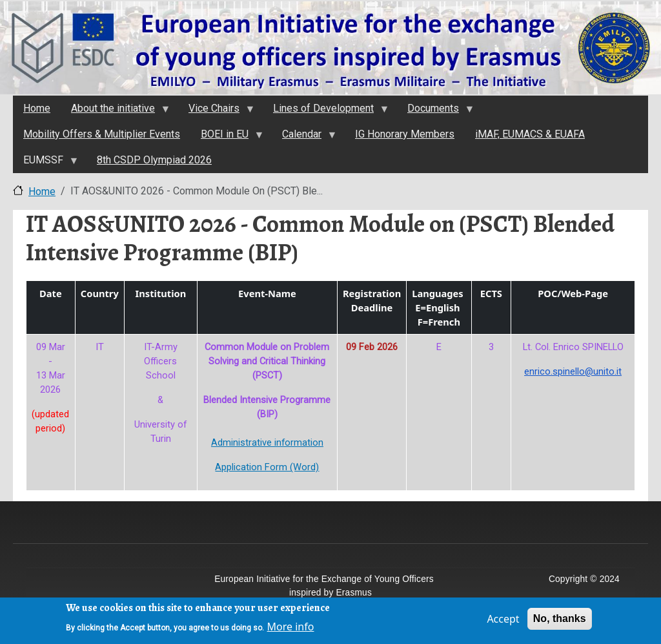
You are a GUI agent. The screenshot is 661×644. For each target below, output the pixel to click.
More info (291, 630)
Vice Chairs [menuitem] (216, 112)
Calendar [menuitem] (304, 138)
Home (42, 192)
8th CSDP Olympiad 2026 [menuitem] (154, 160)
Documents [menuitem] (435, 112)
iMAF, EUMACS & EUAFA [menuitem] (530, 134)
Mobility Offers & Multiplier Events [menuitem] (102, 134)
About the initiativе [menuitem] (115, 112)
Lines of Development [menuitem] (325, 112)
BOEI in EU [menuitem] (227, 138)
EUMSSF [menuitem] (45, 163)
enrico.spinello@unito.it (573, 371)
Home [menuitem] (37, 108)
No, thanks (560, 622)
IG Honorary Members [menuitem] (405, 134)
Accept (503, 623)
